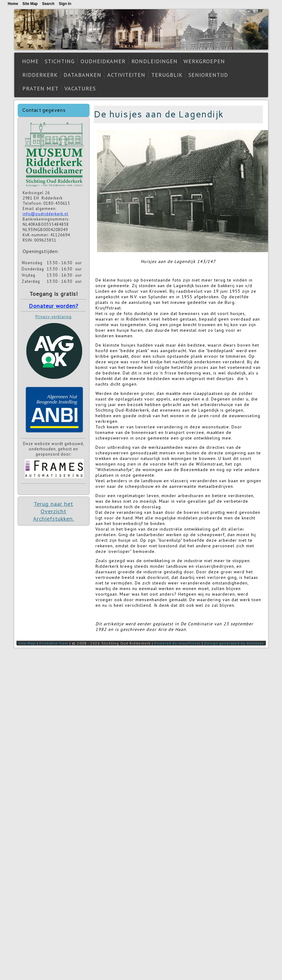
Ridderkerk (40, 75)
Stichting (60, 61)
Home (30, 61)
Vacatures (80, 88)
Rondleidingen (154, 61)
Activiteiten (126, 75)
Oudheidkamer (103, 61)
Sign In (65, 4)
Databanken (82, 75)
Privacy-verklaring (53, 317)
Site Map (27, 643)
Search (48, 4)
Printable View (54, 643)
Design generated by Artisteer (234, 643)
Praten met (40, 88)
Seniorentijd (208, 75)
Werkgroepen (204, 61)
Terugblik (167, 75)
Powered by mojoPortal (177, 643)
